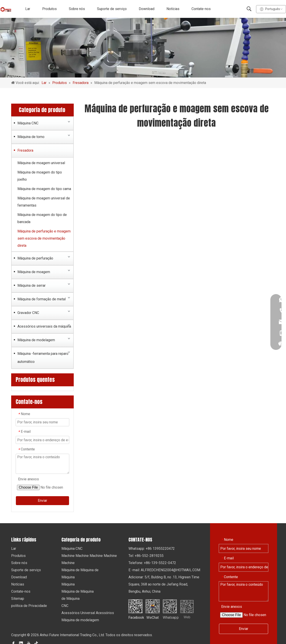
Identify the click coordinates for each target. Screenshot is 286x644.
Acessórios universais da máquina (44, 326)
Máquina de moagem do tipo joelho (40, 176)
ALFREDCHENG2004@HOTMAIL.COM (170, 570)
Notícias (173, 9)
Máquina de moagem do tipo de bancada (42, 218)
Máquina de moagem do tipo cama (44, 189)
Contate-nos (201, 9)
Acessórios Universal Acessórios (88, 613)
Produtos (49, 9)
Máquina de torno (31, 137)
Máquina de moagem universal (41, 163)
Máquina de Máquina (78, 591)
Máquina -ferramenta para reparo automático (43, 358)
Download (147, 9)
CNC (65, 606)
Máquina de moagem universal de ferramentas (44, 202)
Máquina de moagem (34, 272)
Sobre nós (77, 9)
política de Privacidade (29, 606)
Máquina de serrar (32, 285)
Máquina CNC (28, 123)
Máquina (68, 577)
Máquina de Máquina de (80, 570)
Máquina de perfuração (35, 258)
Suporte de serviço (112, 9)
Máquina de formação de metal (42, 299)
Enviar (42, 501)
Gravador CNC (28, 313)
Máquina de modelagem (36, 340)
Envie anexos (28, 479)
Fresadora (25, 150)
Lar (28, 9)
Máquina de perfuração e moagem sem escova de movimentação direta (44, 238)
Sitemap (18, 599)
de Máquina (70, 599)
